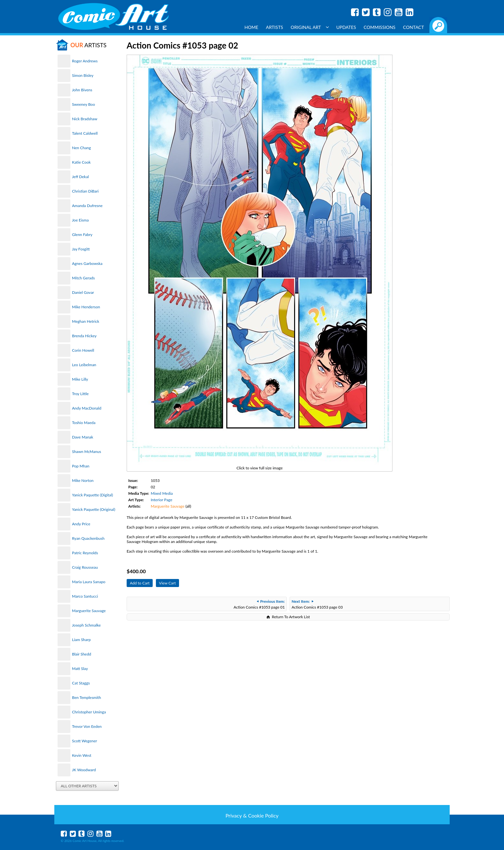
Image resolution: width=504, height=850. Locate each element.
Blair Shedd (81, 654)
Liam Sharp (81, 640)
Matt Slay (80, 669)
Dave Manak (83, 437)
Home (252, 27)
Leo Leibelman (84, 365)
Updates (346, 27)
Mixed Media (162, 493)
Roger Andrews (85, 61)
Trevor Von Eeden (87, 726)
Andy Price (81, 524)
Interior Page (162, 500)
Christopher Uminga (89, 712)
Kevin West (82, 755)
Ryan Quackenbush (88, 538)
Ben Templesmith (86, 697)
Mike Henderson (86, 307)
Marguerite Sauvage (89, 611)
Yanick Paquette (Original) (94, 509)
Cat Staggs (81, 683)
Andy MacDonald (87, 408)
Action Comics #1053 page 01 (259, 604)
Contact (414, 27)
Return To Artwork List (291, 617)
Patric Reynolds (85, 553)
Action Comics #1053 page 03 (317, 604)
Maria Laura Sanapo (89, 582)
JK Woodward (84, 770)
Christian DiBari (85, 191)
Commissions (379, 27)
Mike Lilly (80, 379)
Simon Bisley (83, 75)
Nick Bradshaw (85, 119)
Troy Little (80, 394)
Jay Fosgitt (81, 249)
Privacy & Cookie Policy (252, 815)
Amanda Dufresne (87, 206)
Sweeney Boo (83, 104)
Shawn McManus (86, 452)
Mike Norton (83, 480)
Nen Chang (81, 148)
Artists (274, 27)
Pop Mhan (81, 466)
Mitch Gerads (83, 278)
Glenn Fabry (82, 235)
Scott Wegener (85, 741)
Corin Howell (83, 350)
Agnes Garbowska (87, 263)
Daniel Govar (83, 292)
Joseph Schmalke (86, 625)
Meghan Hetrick (86, 321)
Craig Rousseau (85, 567)
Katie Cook (81, 162)
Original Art (310, 27)
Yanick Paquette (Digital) (92, 495)
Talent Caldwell (85, 133)
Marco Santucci (85, 596)
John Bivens (82, 90)
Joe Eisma (80, 220)
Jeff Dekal (80, 177)
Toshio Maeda (84, 423)
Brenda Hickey (84, 336)
